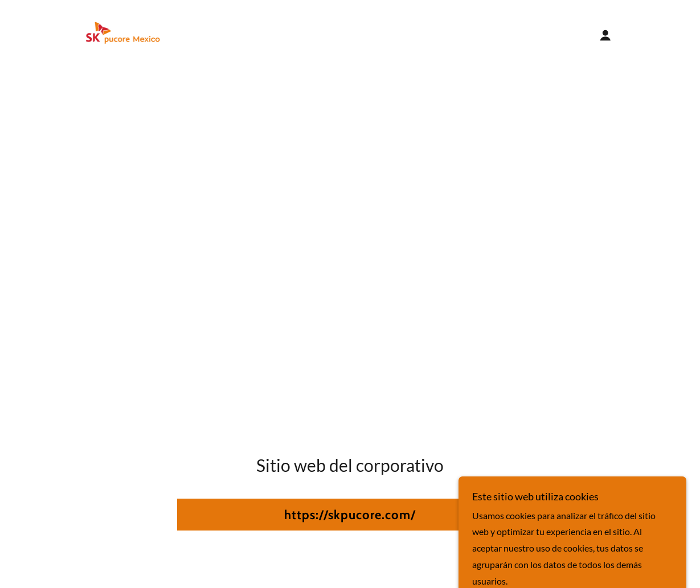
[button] (605, 35)
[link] (123, 34)
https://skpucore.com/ (350, 515)
